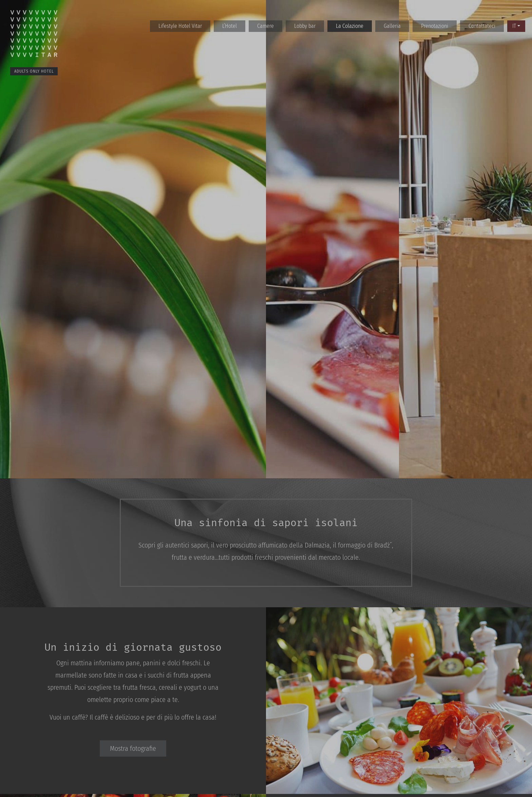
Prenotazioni (435, 26)
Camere (265, 26)
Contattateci (482, 26)
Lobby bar (305, 26)
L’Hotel (230, 26)
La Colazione (350, 26)
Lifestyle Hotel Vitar (180, 26)
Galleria (392, 26)
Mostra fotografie (133, 748)
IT (514, 26)
